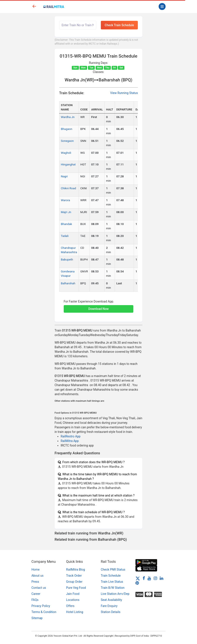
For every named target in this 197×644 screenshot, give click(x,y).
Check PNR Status (113, 570)
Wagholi (66, 153)
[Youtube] (149, 578)
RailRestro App (71, 436)
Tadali (65, 236)
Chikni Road (68, 188)
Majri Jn (66, 212)
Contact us (39, 588)
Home (36, 570)
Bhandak (67, 224)
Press (35, 582)
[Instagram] (155, 578)
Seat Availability (111, 600)
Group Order (74, 582)
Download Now (99, 309)
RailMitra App (70, 441)
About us (37, 576)
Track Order (74, 576)
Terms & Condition (44, 612)
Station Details (111, 612)
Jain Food (73, 594)
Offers (70, 606)
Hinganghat (68, 164)
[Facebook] (144, 578)
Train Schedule (111, 576)
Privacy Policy (41, 606)
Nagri (64, 176)
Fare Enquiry (109, 606)
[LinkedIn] (161, 578)
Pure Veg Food (76, 588)
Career (36, 594)
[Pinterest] (137, 583)
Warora (65, 200)
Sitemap (37, 618)
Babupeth (67, 260)
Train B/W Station (113, 588)
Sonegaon (67, 141)
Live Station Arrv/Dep (115, 594)
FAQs (35, 600)
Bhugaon (67, 129)
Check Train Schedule (119, 25)
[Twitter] (138, 578)
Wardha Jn (68, 117)
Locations (73, 600)
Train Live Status (112, 582)
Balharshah (68, 283)
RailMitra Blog (76, 570)
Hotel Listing (75, 612)
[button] (99, 307)
